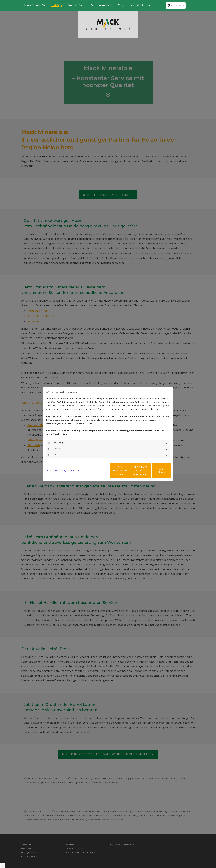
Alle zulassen (157, 471)
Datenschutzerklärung (56, 470)
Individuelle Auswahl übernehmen (128, 471)
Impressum (74, 470)
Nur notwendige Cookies (99, 471)
